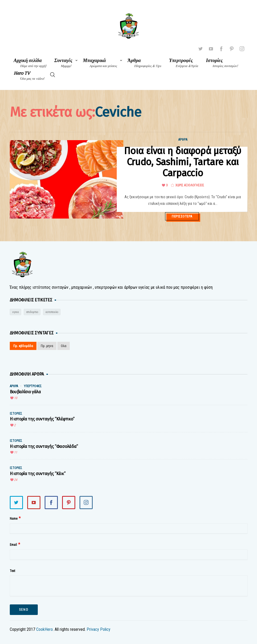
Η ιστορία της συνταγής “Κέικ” (38, 474)
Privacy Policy (99, 629)
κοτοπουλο (52, 312)
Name (14, 519)
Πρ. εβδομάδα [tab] (23, 346)
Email (13, 545)
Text (12, 571)
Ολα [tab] (64, 346)
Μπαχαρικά (100, 63)
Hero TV (29, 76)
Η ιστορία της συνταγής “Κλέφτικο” (42, 419)
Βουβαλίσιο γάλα (25, 392)
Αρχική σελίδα (30, 63)
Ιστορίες (222, 63)
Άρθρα (144, 63)
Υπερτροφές (184, 63)
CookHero (45, 629)
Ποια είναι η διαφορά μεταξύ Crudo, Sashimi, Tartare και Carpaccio (183, 162)
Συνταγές (64, 63)
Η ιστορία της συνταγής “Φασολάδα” (44, 446)
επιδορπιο (32, 312)
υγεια (15, 312)
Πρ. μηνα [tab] (47, 346)
